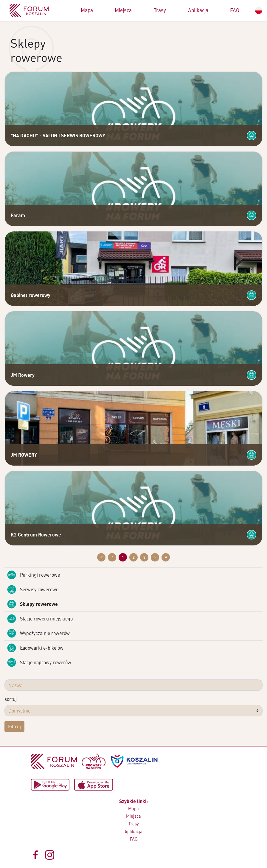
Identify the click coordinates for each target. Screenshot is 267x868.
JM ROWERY (24, 455)
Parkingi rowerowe (33, 575)
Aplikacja (198, 10)
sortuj (11, 699)
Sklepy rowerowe (32, 604)
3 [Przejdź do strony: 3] (144, 557)
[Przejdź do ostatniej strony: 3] (166, 557)
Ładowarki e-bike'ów (35, 648)
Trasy (160, 10)
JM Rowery (23, 375)
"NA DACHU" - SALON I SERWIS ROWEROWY (58, 135)
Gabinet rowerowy (31, 295)
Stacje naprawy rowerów (39, 662)
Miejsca (123, 10)
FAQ (235, 10)
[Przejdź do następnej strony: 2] (155, 557)
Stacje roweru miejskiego (40, 619)
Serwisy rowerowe (33, 589)
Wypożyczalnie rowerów (38, 633)
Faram (18, 215)
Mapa (87, 10)
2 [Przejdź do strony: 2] (134, 557)
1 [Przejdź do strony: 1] (123, 557)
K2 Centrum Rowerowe (36, 535)
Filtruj (14, 726)
